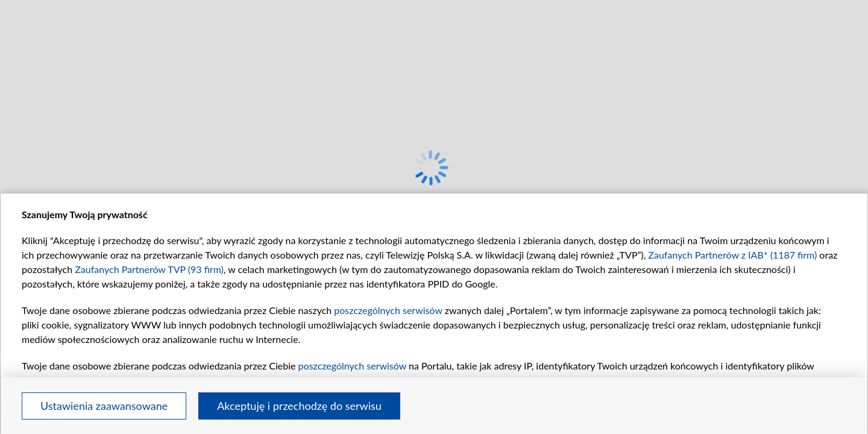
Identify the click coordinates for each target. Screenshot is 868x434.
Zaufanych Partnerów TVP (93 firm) (149, 269)
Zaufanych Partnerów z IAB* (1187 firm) (732, 255)
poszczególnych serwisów (388, 310)
